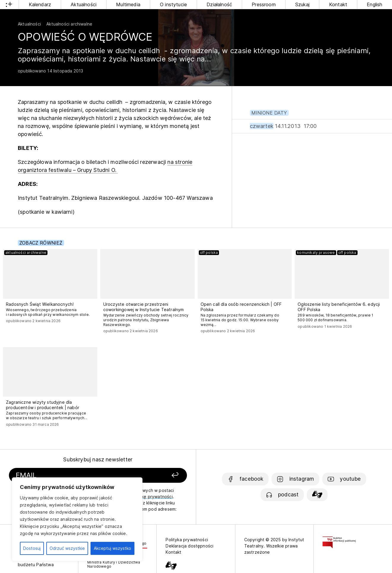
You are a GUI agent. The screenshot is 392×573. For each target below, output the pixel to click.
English (374, 4)
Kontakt (338, 4)
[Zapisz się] (153, 475)
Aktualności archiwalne (69, 24)
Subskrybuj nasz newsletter (98, 459)
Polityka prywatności (187, 540)
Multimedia (128, 4)
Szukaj (302, 4)
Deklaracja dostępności (189, 546)
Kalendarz (40, 4)
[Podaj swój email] (70, 475)
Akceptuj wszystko (112, 548)
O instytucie (173, 4)
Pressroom (264, 4)
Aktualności (84, 4)
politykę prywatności (151, 497)
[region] (77, 519)
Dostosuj (32, 548)
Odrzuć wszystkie (67, 548)
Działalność (219, 4)
